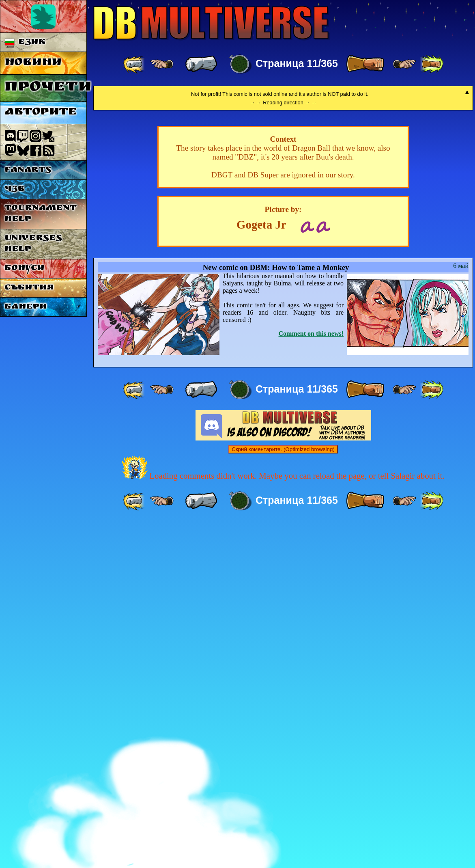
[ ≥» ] (404, 64)
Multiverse (212, 23)
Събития (29, 288)
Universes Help (33, 244)
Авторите (41, 113)
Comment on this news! (311, 678)
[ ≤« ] (162, 64)
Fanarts (28, 170)
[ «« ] (135, 64)
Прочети (46, 88)
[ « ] (201, 64)
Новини (33, 63)
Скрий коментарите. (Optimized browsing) (283, 794)
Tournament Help (41, 214)
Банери (26, 307)
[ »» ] (432, 64)
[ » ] (365, 64)
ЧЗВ (14, 189)
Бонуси (25, 269)
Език (25, 42)
